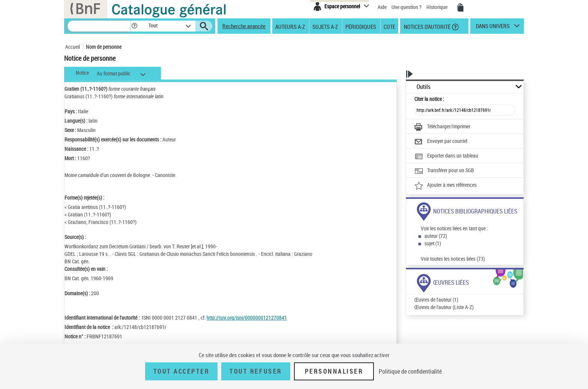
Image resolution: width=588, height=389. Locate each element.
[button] (134, 26)
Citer (429, 99)
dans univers (493, 28)
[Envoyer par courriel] (441, 142)
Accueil (73, 47)
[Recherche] (99, 26)
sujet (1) (433, 243)
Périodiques (361, 26)
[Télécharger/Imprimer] (442, 127)
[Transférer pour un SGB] (444, 171)
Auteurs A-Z (290, 26)
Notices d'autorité (427, 26)
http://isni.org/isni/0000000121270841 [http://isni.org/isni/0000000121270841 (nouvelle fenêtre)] (247, 318)
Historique (437, 7)
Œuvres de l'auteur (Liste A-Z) (444, 307)
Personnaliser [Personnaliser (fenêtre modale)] (334, 371)
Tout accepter (181, 371)
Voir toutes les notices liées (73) (453, 259)
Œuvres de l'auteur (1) (436, 300)
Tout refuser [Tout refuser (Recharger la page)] (256, 371)
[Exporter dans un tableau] (446, 156)
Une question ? (406, 7)
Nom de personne (104, 47)
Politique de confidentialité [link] (410, 371)
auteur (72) (436, 236)
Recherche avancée (244, 26)
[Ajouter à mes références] (445, 186)
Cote (389, 26)
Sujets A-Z (325, 26)
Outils (424, 87)
